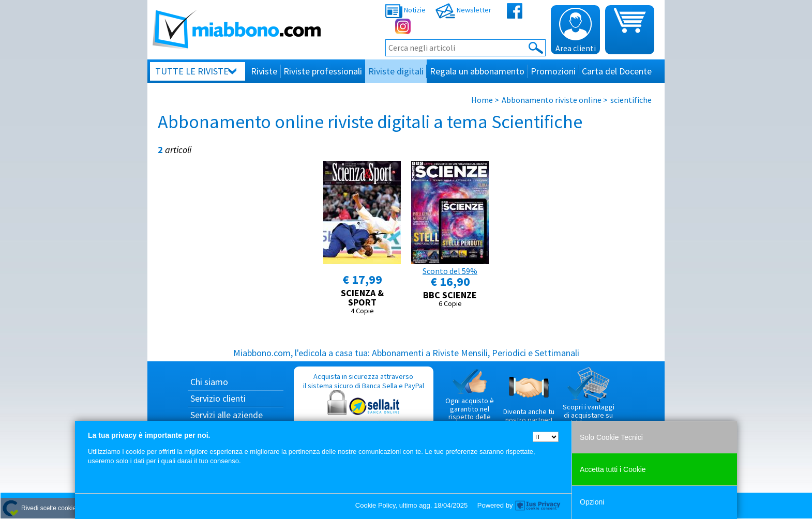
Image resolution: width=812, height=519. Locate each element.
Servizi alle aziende (227, 415)
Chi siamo (209, 382)
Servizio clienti (218, 398)
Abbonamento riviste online (552, 100)
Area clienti (576, 30)
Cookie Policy (375, 505)
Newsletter (463, 10)
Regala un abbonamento (477, 71)
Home (482, 100)
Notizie (405, 10)
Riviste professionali (323, 71)
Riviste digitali (396, 71)
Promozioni (553, 71)
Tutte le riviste (192, 71)
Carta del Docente (617, 71)
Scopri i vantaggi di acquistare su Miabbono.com (589, 397)
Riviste (264, 71)
